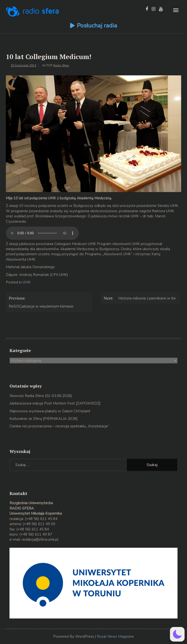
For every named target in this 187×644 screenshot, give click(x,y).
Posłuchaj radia (97, 26)
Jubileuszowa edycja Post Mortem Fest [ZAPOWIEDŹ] (55, 403)
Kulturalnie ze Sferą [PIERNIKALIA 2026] (44, 419)
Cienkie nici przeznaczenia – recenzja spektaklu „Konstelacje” (59, 426)
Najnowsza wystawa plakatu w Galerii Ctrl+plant (50, 411)
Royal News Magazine (115, 636)
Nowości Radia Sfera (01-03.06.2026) (41, 396)
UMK (27, 282)
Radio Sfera (61, 65)
